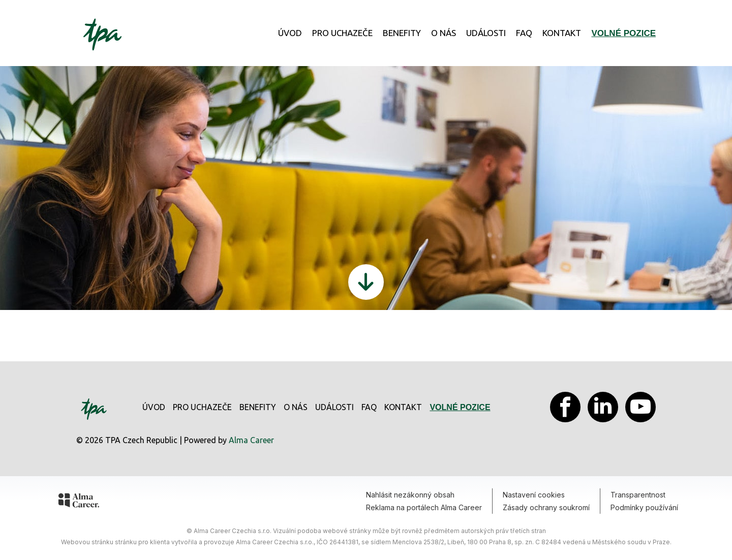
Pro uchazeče (342, 33)
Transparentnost (638, 495)
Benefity (402, 33)
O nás (444, 33)
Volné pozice (623, 33)
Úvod (290, 33)
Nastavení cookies (534, 495)
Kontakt (562, 33)
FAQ (524, 33)
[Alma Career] (79, 502)
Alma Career (251, 440)
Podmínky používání (644, 507)
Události (486, 33)
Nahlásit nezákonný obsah (410, 495)
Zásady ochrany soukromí (546, 507)
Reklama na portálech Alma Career (424, 507)
